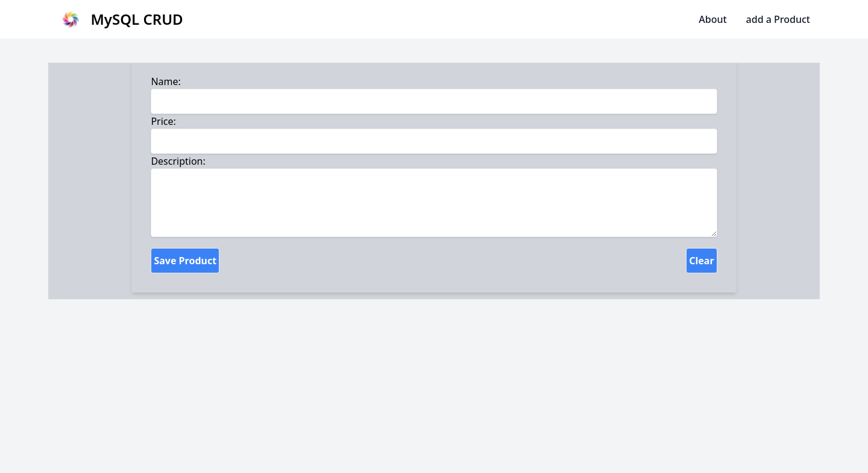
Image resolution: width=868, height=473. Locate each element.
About (712, 19)
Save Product (185, 261)
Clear (701, 261)
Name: (165, 81)
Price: (163, 121)
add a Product (778, 19)
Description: (178, 161)
